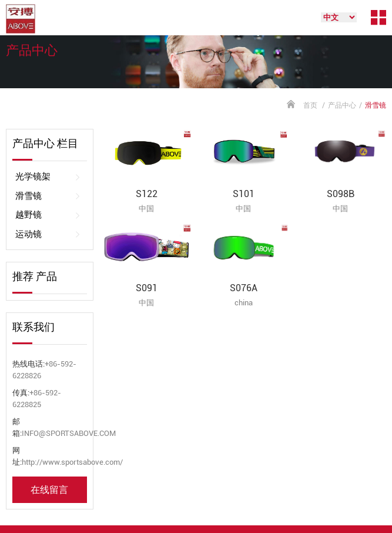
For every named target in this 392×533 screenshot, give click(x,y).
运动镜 (48, 234)
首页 (310, 105)
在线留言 (49, 490)
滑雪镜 (48, 196)
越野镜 (48, 215)
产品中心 (342, 105)
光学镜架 (48, 177)
